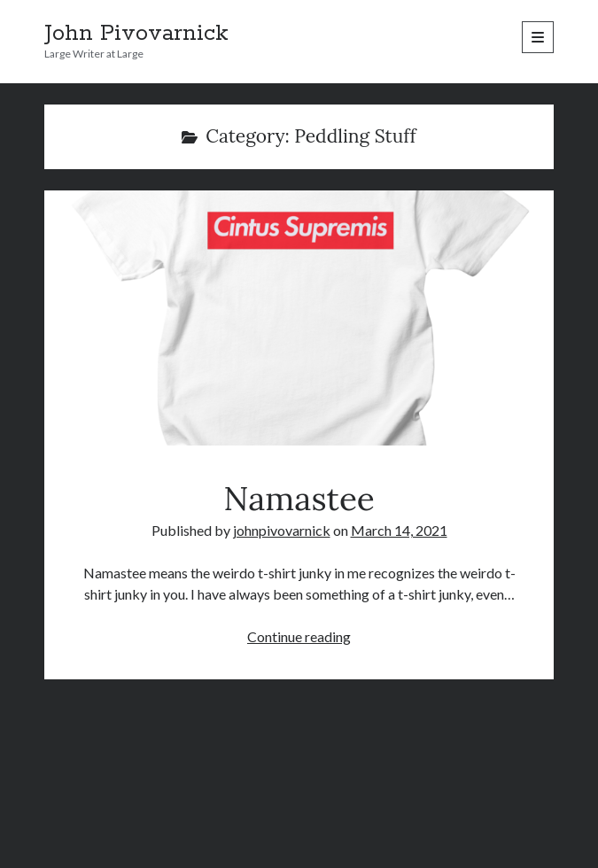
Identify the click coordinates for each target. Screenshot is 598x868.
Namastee (299, 318)
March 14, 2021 (399, 530)
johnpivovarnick (282, 530)
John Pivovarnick (136, 34)
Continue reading (299, 636)
